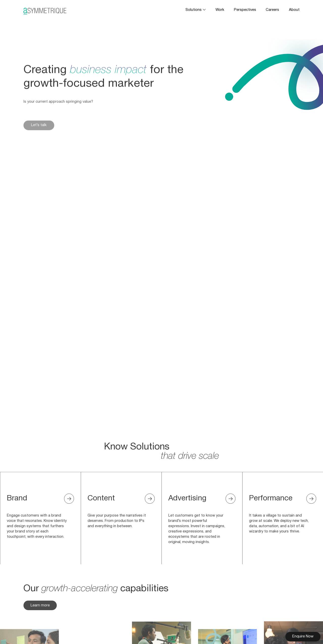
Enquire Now (303, 636)
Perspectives (245, 10)
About (294, 10)
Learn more (40, 609)
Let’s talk (39, 130)
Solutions (194, 10)
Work (220, 10)
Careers (272, 10)
